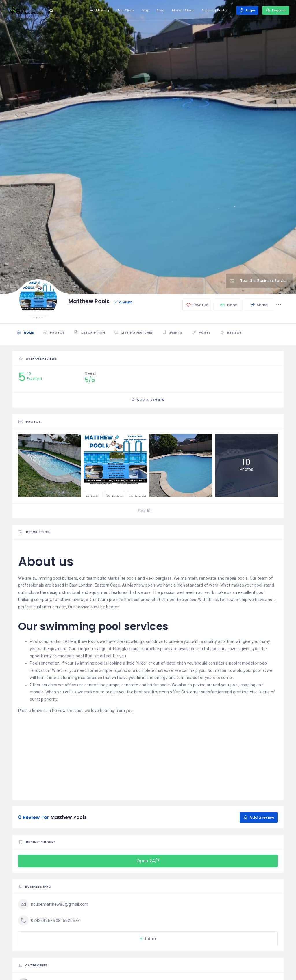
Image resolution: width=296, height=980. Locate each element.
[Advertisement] (148, 755)
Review (59, 711)
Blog (159, 10)
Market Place (181, 10)
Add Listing (98, 10)
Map (144, 10)
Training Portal (213, 10)
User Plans (124, 10)
